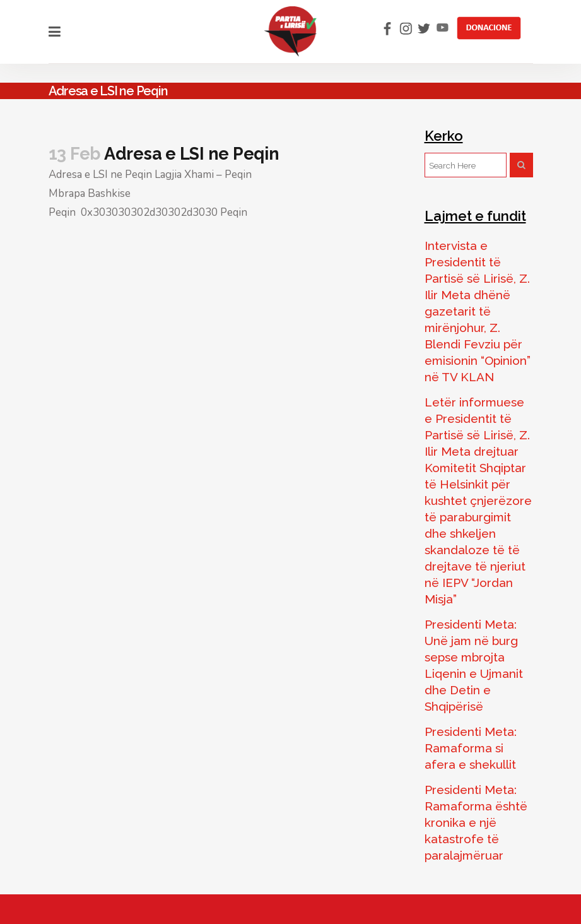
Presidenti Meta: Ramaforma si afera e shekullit (471, 748)
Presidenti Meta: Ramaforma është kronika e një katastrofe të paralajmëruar (476, 822)
